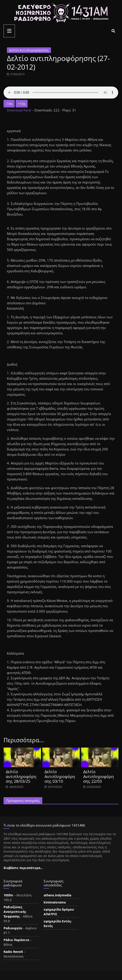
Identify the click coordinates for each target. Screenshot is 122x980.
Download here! (20, 110)
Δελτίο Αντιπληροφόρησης (29, 50)
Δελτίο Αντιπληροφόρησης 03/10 (60, 776)
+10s (22, 104)
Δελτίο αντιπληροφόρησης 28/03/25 (21, 776)
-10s (9, 104)
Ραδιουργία (13, 928)
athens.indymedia (57, 895)
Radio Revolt (13, 952)
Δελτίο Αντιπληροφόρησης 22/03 (99, 776)
